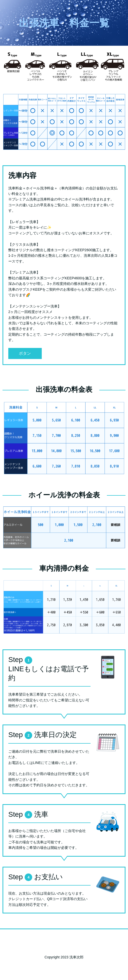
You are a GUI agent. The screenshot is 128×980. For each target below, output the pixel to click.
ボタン (25, 353)
